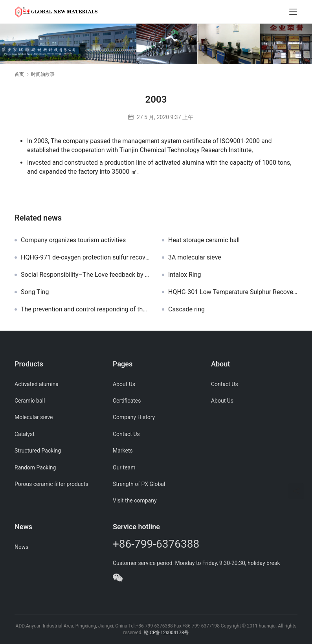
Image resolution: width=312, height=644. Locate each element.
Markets (123, 451)
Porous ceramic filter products (51, 484)
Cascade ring (186, 309)
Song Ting (35, 292)
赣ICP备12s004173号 (166, 633)
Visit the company (135, 500)
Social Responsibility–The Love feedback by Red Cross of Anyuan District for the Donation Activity (85, 275)
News (21, 547)
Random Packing (35, 467)
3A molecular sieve (195, 258)
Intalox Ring (184, 275)
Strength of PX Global (139, 484)
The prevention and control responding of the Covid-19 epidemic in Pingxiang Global (85, 309)
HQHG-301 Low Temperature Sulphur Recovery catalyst (233, 292)
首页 (19, 74)
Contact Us (126, 434)
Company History (134, 417)
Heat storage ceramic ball (204, 240)
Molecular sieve (34, 417)
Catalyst (25, 434)
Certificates (127, 401)
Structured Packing (38, 451)
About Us (124, 384)
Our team (124, 467)
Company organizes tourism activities (73, 240)
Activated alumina (37, 384)
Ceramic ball (30, 401)
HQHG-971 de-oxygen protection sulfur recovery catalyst (85, 258)
